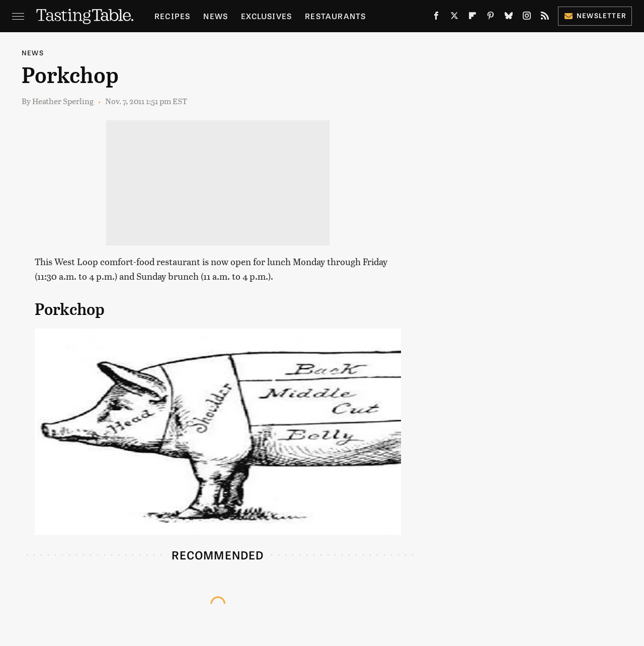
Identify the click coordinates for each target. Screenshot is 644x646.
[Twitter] (454, 18)
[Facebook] (436, 18)
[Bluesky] (509, 18)
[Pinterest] (491, 18)
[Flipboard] (472, 18)
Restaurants (335, 16)
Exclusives (266, 16)
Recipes (172, 16)
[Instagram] (527, 18)
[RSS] (545, 18)
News (216, 16)
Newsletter (595, 15)
